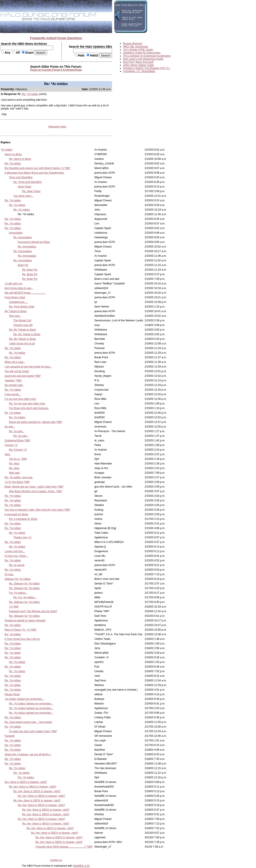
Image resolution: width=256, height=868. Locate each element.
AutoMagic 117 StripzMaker (139, 71)
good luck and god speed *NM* (23, 376)
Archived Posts (72, 70)
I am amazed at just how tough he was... (28, 367)
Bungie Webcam (133, 44)
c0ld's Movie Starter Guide (138, 65)
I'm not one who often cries (20, 399)
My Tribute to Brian (16, 311)
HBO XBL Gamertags (136, 47)
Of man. (9, 574)
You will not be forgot (17, 371)
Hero (7, 454)
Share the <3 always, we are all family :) (28, 754)
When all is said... (15, 362)
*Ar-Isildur (7, 150)
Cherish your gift (23, 325)
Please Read (12, 694)
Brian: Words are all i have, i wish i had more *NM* (34, 487)
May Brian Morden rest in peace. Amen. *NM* (36, 491)
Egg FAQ (128, 62)
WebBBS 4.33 (81, 866)
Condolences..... (19, 302)
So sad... (10, 427)
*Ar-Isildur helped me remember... (24, 699)
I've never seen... (23, 196)
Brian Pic (23, 265)
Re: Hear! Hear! (31, 191)
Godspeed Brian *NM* (18, 440)
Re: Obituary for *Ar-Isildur (25, 584)
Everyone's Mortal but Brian (34, 242)
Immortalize (16, 233)
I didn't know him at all (22, 344)
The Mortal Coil (22, 320)
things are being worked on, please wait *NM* (36, 422)
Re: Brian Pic (30, 270)
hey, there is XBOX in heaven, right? (26, 782)
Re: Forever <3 (18, 450)
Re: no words (17, 565)
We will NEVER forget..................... (25, 293)
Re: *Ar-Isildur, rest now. (19, 477)
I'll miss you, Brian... (16, 556)
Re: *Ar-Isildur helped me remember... (31, 704)
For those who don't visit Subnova (29, 408)
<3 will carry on (13, 284)
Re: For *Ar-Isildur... (25, 597)
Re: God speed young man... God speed (28, 722)
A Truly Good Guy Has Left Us (22, 639)
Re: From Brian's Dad (22, 307)
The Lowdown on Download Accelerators (147, 56)
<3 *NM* (14, 607)
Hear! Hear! (25, 187)
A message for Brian (16, 514)
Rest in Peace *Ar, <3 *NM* (21, 630)
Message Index (57, 127)
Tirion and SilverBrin (21, 177)
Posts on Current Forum (45, 70)
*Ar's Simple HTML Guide (138, 50)
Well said (14, 473)
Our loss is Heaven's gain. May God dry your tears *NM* (37, 510)
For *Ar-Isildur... (18, 593)
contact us (56, 860)
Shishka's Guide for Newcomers (142, 53)
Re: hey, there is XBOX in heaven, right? (33, 787)
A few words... (13, 394)
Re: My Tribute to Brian (23, 330)
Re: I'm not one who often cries (27, 404)
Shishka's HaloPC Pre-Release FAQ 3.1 (146, 68)
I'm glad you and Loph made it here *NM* (33, 731)
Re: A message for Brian (23, 519)
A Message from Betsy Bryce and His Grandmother (34, 173)
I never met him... (15, 551)
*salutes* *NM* (13, 380)
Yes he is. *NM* (18, 459)
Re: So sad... (17, 431)
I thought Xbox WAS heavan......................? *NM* (64, 847)
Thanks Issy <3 (22, 537)
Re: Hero (14, 464)
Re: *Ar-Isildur (30, 94)
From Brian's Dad (15, 297)
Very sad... (15, 316)
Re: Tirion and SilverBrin (28, 182)
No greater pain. (14, 385)
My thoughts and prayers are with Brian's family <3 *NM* (38, 168)
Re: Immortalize (23, 237)
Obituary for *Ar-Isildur (18, 579)
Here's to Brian (13, 154)
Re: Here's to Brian (20, 159)
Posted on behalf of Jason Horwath (25, 621)
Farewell (10, 736)
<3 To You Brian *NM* (17, 482)
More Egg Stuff (145, 62)
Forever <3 (11, 445)
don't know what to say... (19, 288)
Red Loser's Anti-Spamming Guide (143, 59)
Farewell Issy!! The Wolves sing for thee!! (33, 611)
